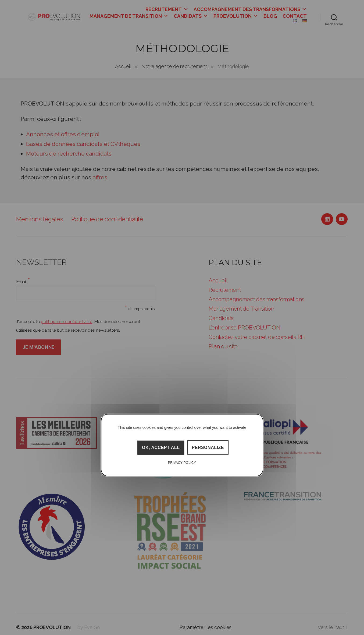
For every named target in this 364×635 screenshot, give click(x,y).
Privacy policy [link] (182, 463)
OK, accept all (161, 448)
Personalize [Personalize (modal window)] (208, 448)
